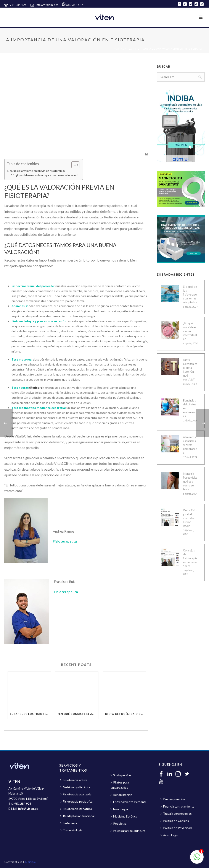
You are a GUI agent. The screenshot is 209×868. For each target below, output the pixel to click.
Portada (120, 49)
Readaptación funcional (77, 816)
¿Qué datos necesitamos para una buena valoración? (47, 175)
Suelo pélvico (121, 775)
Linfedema (69, 823)
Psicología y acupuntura (128, 831)
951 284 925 (18, 5)
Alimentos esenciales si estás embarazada (190, 445)
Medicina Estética (124, 816)
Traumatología (71, 830)
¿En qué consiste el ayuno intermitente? (78, 714)
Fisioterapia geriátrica (76, 809)
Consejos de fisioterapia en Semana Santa (190, 558)
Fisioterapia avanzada (76, 794)
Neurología (119, 809)
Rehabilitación (121, 795)
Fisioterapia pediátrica (76, 801)
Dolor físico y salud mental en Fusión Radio (190, 518)
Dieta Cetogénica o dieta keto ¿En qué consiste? (125, 714)
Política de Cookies (175, 821)
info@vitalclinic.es (47, 5)
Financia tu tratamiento (178, 806)
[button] (73, 165)
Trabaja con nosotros (176, 814)
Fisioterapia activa (74, 780)
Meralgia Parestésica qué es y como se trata (190, 481)
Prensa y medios (173, 799)
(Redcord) (36, 388)
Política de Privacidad (176, 828)
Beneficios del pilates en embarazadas (190, 408)
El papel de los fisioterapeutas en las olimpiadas (30, 714)
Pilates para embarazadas (120, 785)
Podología (119, 823)
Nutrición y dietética (75, 787)
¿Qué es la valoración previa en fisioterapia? (38, 171)
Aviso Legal (169, 835)
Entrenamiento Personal (128, 802)
